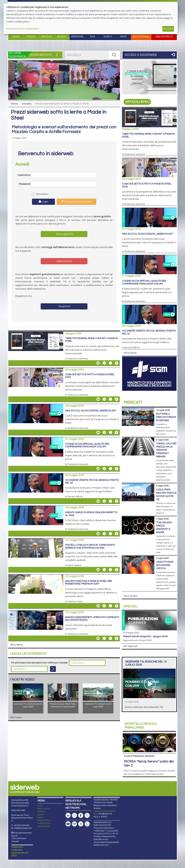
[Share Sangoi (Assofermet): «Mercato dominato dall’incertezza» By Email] (98, 638)
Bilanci (62, 37)
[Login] (53, 669)
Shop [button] (123, 37)
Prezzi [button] (31, 37)
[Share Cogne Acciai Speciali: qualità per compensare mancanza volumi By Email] (98, 469)
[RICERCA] (114, 55)
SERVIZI (41, 796)
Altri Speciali (130, 646)
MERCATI (41, 793)
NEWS (40, 787)
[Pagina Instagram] (74, 797)
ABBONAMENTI (44, 802)
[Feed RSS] (81, 805)
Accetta (168, 29)
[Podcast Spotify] (74, 805)
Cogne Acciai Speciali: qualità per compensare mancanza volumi (87, 445)
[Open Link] (149, 77)
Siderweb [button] (77, 37)
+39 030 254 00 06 (21, 806)
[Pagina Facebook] (81, 797)
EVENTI (40, 799)
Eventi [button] (108, 37)
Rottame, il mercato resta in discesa (166, 417)
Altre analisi (130, 596)
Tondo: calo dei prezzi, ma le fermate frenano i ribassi (166, 450)
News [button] (16, 37)
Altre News (16, 645)
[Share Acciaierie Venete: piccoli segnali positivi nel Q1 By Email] (98, 501)
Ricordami (39, 194)
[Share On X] (110, 363)
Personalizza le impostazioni (23, 29)
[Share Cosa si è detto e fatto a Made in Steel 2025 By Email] (98, 399)
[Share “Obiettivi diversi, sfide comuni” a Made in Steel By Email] (98, 363)
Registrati (64, 306)
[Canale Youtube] (68, 805)
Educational (141, 37)
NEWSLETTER (43, 807)
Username (24, 175)
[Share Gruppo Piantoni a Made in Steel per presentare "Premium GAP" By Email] (98, 606)
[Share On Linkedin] (104, 363)
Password (24, 184)
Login (43, 202)
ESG (93, 37)
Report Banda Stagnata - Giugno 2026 (145, 636)
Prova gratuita (64, 234)
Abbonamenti (164, 37)
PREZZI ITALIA (44, 790)
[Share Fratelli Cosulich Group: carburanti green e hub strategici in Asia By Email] (98, 570)
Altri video (16, 717)
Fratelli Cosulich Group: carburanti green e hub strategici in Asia (90, 546)
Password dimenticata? (77, 202)
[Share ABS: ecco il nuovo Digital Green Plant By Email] (98, 433)
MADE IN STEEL (44, 805)
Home (14, 104)
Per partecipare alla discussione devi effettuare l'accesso (39, 663)
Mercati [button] (46, 37)
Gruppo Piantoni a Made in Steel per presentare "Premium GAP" (89, 582)
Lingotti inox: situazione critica (165, 565)
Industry (27, 104)
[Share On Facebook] (117, 363)
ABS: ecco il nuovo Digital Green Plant (91, 411)
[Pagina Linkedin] (68, 797)
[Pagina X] (87, 797)
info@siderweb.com (23, 809)
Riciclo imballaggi (141, 726)
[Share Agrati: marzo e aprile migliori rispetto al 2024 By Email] (98, 534)
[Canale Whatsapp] (87, 805)
